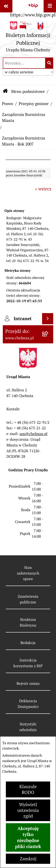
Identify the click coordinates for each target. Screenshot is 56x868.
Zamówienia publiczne (28, 599)
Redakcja (28, 643)
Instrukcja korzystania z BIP (28, 663)
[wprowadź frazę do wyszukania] (24, 63)
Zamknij (28, 859)
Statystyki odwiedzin (28, 727)
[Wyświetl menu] (50, 6)
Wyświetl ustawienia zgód (28, 810)
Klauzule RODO (28, 789)
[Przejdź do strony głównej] (28, 38)
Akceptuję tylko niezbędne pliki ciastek (28, 837)
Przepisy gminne (34, 104)
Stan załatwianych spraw (28, 573)
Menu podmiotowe (28, 91)
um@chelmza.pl (33, 434)
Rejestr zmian (28, 683)
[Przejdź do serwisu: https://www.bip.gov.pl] (33, 9)
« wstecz (43, 189)
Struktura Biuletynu (28, 622)
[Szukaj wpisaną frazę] (49, 63)
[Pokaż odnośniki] (6, 6)
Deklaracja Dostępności (28, 704)
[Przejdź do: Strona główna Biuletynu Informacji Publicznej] (5, 91)
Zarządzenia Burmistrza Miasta (24, 117)
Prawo (8, 104)
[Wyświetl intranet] (48, 319)
